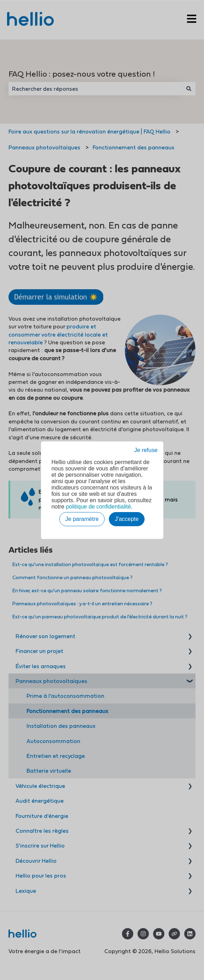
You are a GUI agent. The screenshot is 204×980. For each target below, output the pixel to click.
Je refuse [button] (146, 450)
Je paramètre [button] (82, 519)
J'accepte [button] (127, 519)
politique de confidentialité (98, 507)
